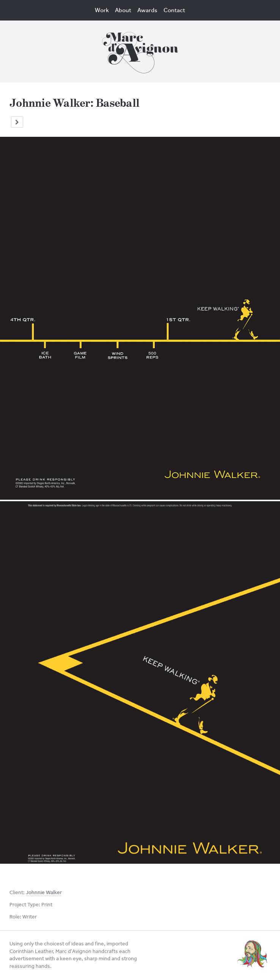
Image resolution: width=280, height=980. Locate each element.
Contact (174, 10)
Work (102, 10)
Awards (147, 10)
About (123, 10)
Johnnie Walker (44, 892)
